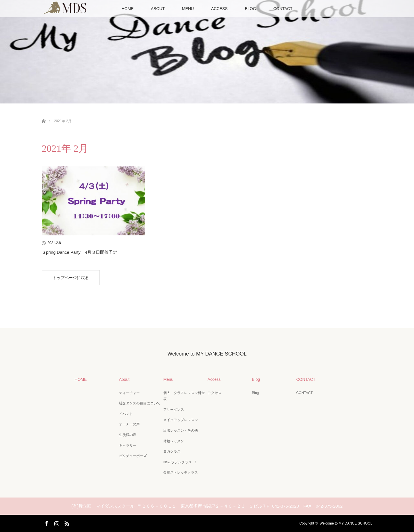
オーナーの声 (129, 424)
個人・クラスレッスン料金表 (184, 396)
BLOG (251, 9)
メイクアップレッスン (181, 420)
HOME (128, 9)
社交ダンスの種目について (140, 403)
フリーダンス (174, 410)
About (124, 379)
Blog (256, 379)
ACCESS (219, 9)
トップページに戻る (71, 278)
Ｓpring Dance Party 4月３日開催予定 (79, 252)
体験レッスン (174, 441)
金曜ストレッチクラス (181, 473)
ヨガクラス (172, 452)
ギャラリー (128, 445)
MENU (188, 9)
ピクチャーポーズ (133, 456)
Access (214, 379)
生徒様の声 (128, 435)
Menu (168, 379)
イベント (126, 414)
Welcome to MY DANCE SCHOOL (207, 354)
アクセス (214, 393)
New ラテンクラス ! (180, 462)
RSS (66, 523)
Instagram (56, 523)
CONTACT (283, 9)
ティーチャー (129, 393)
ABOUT (158, 9)
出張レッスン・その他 (181, 431)
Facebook (46, 523)
